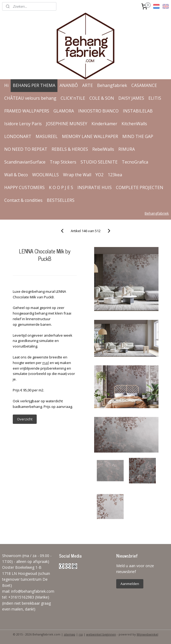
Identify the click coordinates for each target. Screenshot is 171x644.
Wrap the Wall (77, 175)
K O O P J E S (61, 187)
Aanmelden (130, 584)
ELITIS (155, 98)
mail (46, 363)
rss (81, 634)
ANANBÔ (69, 85)
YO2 (99, 175)
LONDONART (18, 136)
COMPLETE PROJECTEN (140, 187)
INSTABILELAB (138, 111)
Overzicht (25, 419)
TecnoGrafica (135, 162)
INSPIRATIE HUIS (95, 187)
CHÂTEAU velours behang (30, 98)
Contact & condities (23, 200)
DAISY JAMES (131, 98)
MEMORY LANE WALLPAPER (90, 136)
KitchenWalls (134, 124)
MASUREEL (47, 136)
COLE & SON (102, 98)
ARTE (87, 85)
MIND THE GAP (138, 136)
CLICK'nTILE (73, 98)
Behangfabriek (112, 85)
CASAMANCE (144, 85)
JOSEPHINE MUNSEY (67, 124)
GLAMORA (64, 111)
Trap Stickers (63, 162)
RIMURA (127, 149)
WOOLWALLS (45, 175)
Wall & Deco (16, 175)
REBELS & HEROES (70, 149)
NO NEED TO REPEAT (26, 149)
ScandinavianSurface (25, 162)
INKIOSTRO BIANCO (98, 111)
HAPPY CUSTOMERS (24, 187)
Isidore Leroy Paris (23, 124)
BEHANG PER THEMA (34, 85)
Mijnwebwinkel (147, 634)
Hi (6, 85)
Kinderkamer (104, 124)
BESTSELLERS (61, 200)
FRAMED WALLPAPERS (27, 111)
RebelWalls (103, 149)
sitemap (70, 634)
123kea (115, 175)
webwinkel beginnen (101, 634)
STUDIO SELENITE (99, 162)
